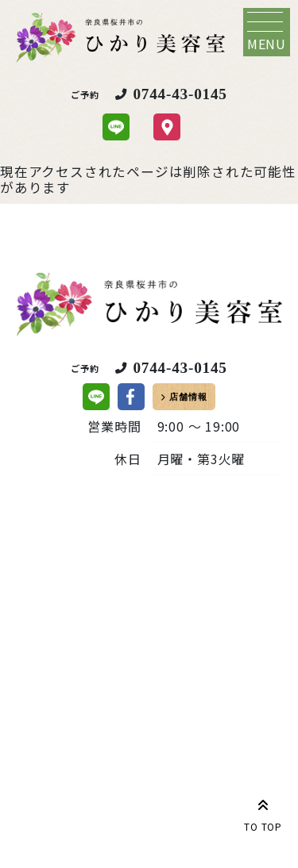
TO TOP (263, 812)
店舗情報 (188, 397)
